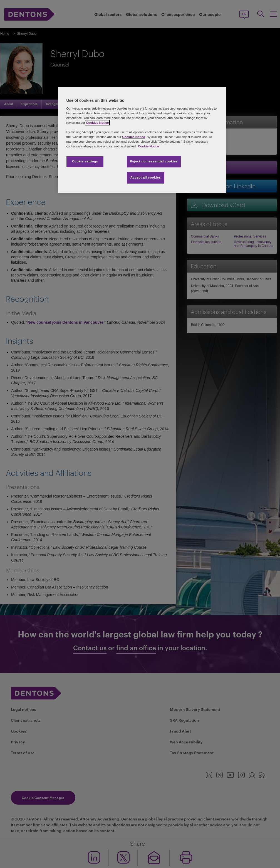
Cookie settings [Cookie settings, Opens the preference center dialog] (85, 161)
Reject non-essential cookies (154, 161)
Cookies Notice (97, 123)
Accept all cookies (146, 177)
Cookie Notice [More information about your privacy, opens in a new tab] (148, 146)
